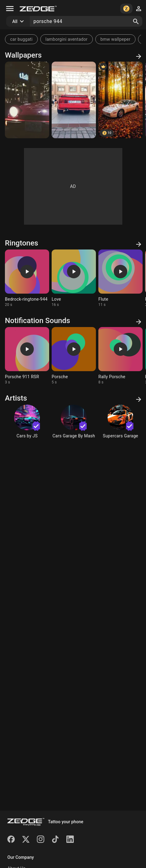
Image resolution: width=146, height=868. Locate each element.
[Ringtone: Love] (74, 278)
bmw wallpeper (116, 39)
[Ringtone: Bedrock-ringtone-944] (27, 278)
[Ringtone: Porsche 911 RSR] (27, 356)
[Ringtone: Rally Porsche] (120, 356)
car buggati (21, 39)
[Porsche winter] (27, 100)
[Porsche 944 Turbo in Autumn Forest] (120, 100)
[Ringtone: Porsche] (74, 356)
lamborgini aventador (67, 39)
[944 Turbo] (74, 100)
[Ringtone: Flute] (120, 278)
